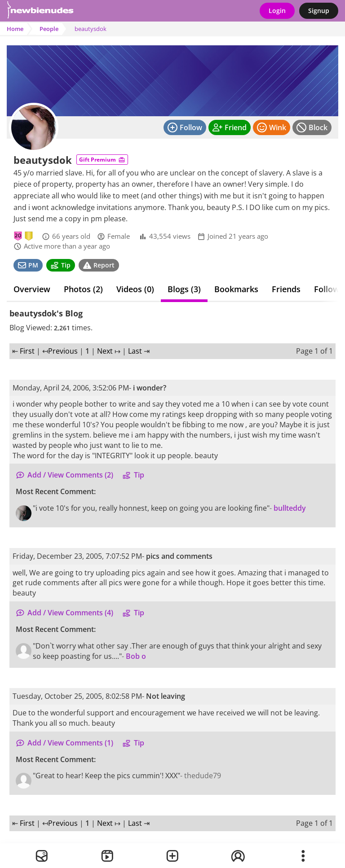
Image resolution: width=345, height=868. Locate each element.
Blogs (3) (184, 289)
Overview (32, 289)
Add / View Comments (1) (64, 743)
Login (277, 11)
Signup (319, 11)
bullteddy (290, 508)
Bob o (136, 656)
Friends (286, 289)
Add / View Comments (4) (64, 613)
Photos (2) (83, 289)
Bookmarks (236, 289)
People (49, 29)
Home (15, 29)
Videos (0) (135, 289)
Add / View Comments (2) (64, 475)
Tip (133, 475)
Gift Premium (102, 160)
